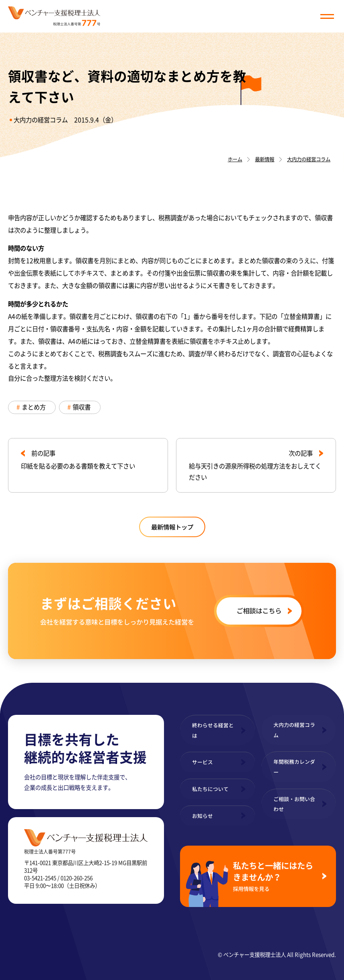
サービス (202, 762)
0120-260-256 (77, 878)
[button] (327, 16)
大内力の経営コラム (41, 120)
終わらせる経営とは (213, 730)
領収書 (82, 407)
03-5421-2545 (40, 878)
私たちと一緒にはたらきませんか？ (274, 876)
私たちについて (210, 789)
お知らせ (202, 816)
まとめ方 (34, 407)
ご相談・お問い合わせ (294, 804)
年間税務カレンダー (294, 767)
